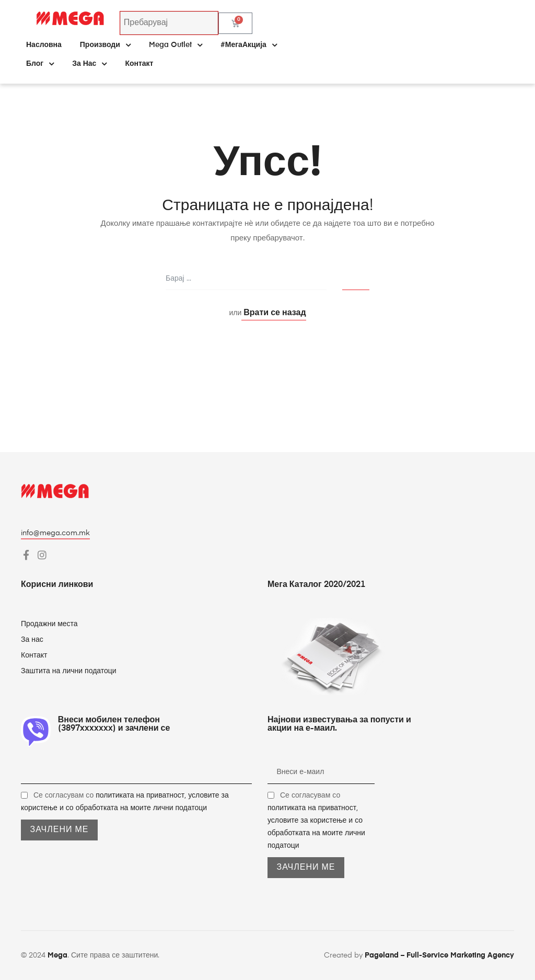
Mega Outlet (176, 45)
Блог (40, 64)
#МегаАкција (249, 45)
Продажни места (49, 624)
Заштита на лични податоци (69, 671)
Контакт (139, 64)
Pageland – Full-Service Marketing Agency (439, 955)
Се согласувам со (316, 821)
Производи (105, 45)
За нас (89, 64)
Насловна (44, 45)
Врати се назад (274, 313)
